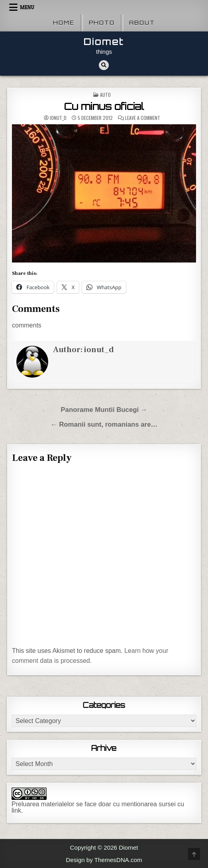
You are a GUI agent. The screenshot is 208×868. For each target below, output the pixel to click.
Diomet (104, 42)
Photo (102, 23)
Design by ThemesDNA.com (104, 860)
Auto (105, 95)
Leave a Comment (143, 118)
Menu (27, 7)
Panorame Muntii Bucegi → (104, 410)
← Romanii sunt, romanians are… (104, 424)
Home (64, 23)
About (142, 23)
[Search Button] (104, 65)
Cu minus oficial (104, 106)
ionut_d (58, 118)
